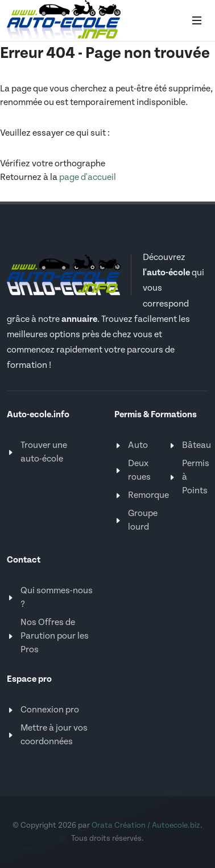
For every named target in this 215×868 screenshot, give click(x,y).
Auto (138, 445)
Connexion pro (50, 710)
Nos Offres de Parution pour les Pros (55, 636)
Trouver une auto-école (44, 452)
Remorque (148, 495)
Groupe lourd (143, 520)
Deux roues (139, 470)
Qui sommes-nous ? (57, 597)
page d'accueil (88, 177)
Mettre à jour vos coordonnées (54, 735)
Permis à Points (196, 477)
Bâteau (197, 445)
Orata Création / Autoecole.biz (146, 825)
